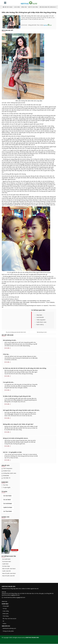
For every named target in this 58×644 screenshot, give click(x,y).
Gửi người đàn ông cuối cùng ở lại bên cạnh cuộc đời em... (21, 410)
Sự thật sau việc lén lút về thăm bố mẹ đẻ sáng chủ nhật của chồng (25, 368)
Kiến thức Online (8, 7)
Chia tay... (6, 354)
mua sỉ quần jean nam (9, 574)
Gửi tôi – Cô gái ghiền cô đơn (12, 452)
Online (4, 624)
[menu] (5, 3)
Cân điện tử (7, 478)
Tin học (5, 609)
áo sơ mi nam (8, 504)
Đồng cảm (24, 7)
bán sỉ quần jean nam (9, 569)
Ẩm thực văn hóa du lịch (9, 619)
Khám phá (6, 614)
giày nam (39, 315)
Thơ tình (6, 485)
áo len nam (7, 500)
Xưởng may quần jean (10, 473)
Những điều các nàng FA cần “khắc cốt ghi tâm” (18, 424)
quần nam (5, 564)
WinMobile (6, 476)
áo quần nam (6, 559)
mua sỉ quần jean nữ (9, 576)
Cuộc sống (17, 7)
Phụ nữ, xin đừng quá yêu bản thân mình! (16, 332)
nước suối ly (40, 325)
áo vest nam (7, 496)
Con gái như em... (9, 382)
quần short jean (41, 322)
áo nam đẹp (6, 567)
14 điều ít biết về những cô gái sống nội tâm (17, 396)
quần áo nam (8, 508)
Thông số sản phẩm (8, 631)
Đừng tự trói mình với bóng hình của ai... (16, 438)
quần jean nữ (7, 571)
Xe (3, 621)
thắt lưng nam (41, 320)
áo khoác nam (7, 562)
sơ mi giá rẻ (40, 317)
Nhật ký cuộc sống (33, 7)
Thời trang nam (8, 469)
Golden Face (7, 471)
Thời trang (6, 616)
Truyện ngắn (7, 488)
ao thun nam (8, 512)
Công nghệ (6, 606)
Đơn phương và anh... (42, 332)
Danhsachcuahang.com (9, 629)
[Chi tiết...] (8, 348)
